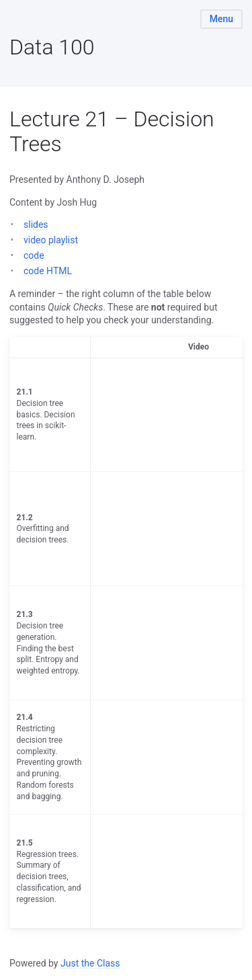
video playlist (51, 240)
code (34, 255)
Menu (221, 19)
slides (36, 224)
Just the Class (90, 963)
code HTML (48, 271)
